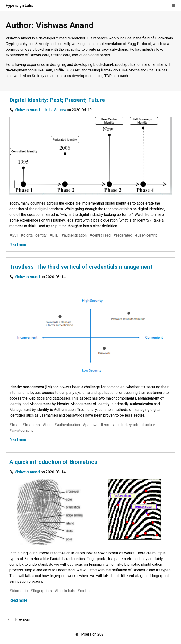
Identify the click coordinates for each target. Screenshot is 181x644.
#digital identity (34, 235)
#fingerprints (41, 591)
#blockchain (65, 591)
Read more (18, 245)
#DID (54, 235)
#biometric (19, 591)
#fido (47, 425)
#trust (14, 425)
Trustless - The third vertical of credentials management (81, 267)
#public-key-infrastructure (134, 425)
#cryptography (21, 430)
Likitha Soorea (55, 110)
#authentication (74, 235)
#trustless (31, 425)
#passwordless (96, 425)
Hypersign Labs (19, 6)
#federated (123, 235)
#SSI (14, 235)
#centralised (100, 235)
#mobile (84, 591)
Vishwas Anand (28, 110)
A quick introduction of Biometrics (53, 462)
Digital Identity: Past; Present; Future (57, 100)
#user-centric (146, 235)
